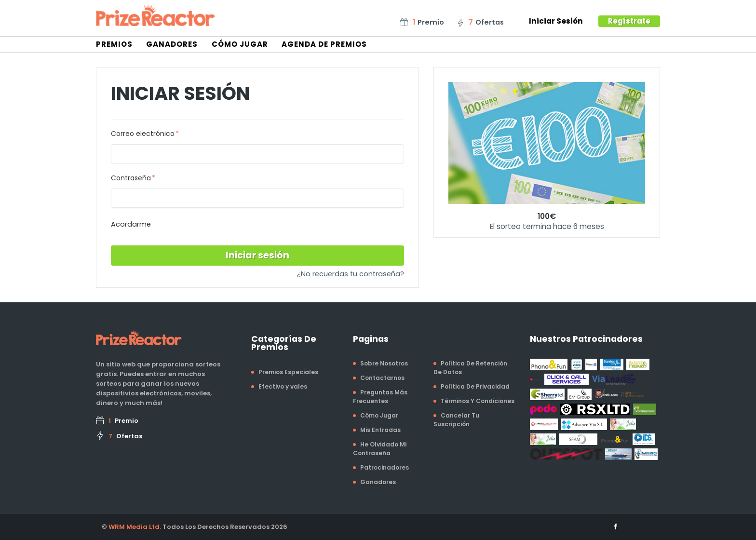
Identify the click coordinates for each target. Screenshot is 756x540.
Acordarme (131, 224)
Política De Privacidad (475, 386)
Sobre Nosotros (384, 363)
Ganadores (172, 44)
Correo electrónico (143, 134)
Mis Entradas (380, 430)
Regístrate (629, 21)
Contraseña (131, 178)
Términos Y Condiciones (478, 401)
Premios (114, 44)
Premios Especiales (288, 372)
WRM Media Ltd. (135, 527)
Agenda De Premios (324, 44)
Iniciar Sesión (556, 21)
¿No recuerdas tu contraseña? (351, 274)
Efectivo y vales (283, 386)
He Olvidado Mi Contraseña (380, 449)
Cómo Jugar (240, 44)
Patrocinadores (385, 467)
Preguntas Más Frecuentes (380, 397)
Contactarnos (382, 378)
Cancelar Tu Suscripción (456, 420)
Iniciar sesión (257, 255)
